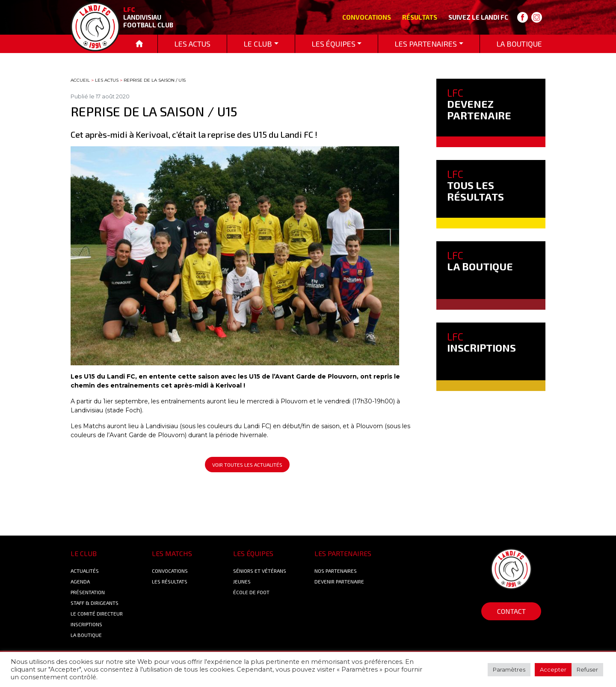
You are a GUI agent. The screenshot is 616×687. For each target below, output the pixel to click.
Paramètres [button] (509, 669)
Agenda (80, 581)
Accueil (80, 80)
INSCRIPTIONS (481, 342)
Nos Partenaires (336, 571)
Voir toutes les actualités (247, 465)
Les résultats (170, 581)
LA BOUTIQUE (480, 261)
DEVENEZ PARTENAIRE (479, 104)
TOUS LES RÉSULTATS (475, 185)
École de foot (251, 592)
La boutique (86, 635)
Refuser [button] (587, 669)
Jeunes (242, 581)
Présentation (88, 592)
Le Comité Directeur (97, 613)
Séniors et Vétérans (260, 571)
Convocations (367, 17)
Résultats (420, 17)
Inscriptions (86, 624)
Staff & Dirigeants (95, 603)
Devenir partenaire (339, 581)
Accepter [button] (553, 669)
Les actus (107, 80)
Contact (511, 611)
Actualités (85, 571)
